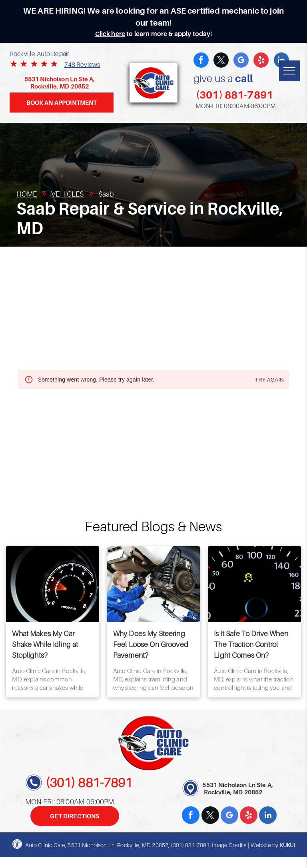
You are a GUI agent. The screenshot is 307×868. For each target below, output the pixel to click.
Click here (110, 34)
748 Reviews (82, 64)
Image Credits (229, 845)
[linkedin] (268, 816)
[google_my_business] (241, 61)
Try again (269, 380)
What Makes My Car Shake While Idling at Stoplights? (45, 644)
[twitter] (221, 61)
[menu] (289, 71)
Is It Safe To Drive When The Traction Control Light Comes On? (251, 644)
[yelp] (261, 61)
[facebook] (201, 61)
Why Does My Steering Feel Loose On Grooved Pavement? (151, 644)
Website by (265, 845)
